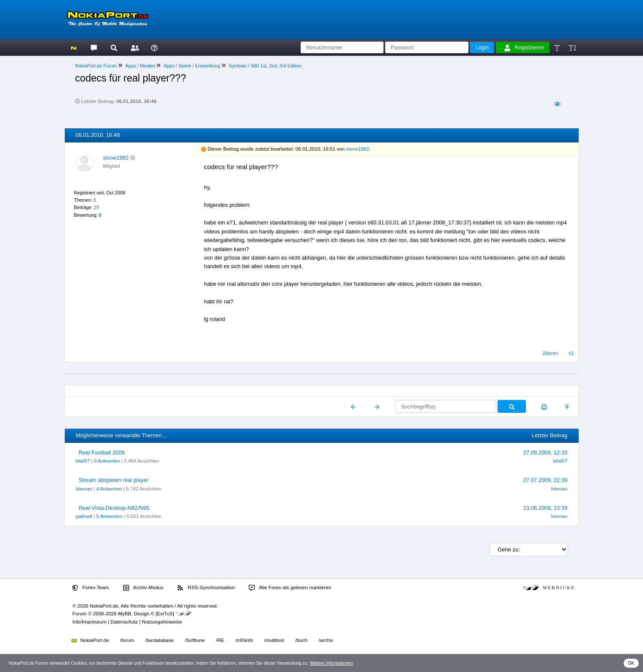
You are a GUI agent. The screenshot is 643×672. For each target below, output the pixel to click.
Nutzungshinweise (162, 622)
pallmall (84, 516)
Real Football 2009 (101, 453)
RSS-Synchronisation (206, 588)
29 (97, 207)
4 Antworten (109, 489)
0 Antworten (107, 461)
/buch (301, 640)
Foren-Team (91, 588)
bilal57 (83, 461)
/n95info (244, 640)
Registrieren (524, 48)
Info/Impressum (89, 622)
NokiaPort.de (90, 640)
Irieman (84, 489)
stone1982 (116, 158)
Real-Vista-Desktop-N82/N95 (114, 508)
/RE (220, 640)
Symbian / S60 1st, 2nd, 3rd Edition (265, 66)
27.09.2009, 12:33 (545, 453)
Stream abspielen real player (113, 480)
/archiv (326, 640)
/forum (127, 640)
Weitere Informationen (331, 663)
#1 (571, 353)
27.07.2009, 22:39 (545, 480)
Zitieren (550, 353)
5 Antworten (110, 516)
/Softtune (195, 640)
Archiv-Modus (143, 588)
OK (631, 663)
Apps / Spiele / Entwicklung (192, 66)
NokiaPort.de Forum (96, 66)
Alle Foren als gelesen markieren (290, 588)
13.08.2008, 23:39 (545, 508)
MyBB (125, 614)
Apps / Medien (140, 66)
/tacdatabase (160, 640)
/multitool (274, 640)
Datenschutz (124, 622)
